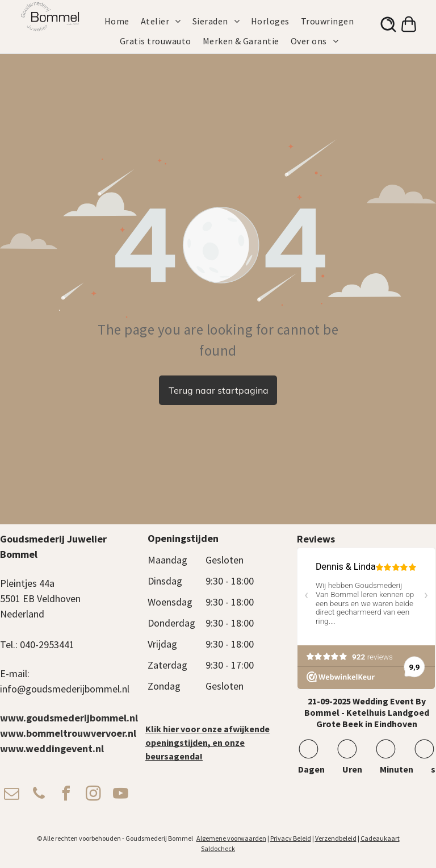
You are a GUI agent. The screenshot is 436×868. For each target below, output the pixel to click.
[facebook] (66, 795)
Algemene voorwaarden (231, 838)
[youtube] (120, 795)
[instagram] (93, 795)
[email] (11, 795)
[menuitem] (123, 21)
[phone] (39, 795)
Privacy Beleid (291, 838)
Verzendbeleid (336, 838)
